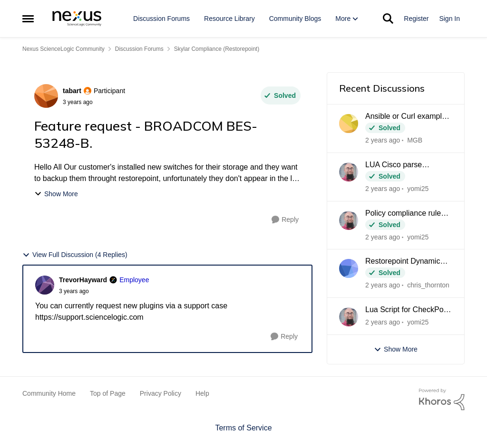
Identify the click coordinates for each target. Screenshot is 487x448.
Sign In (449, 19)
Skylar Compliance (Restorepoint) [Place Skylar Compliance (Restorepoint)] (217, 49)
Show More (56, 194)
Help (202, 393)
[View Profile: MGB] (349, 124)
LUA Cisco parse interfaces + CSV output (405, 165)
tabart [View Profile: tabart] (72, 91)
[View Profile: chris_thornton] (349, 268)
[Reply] (285, 220)
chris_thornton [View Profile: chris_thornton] (428, 285)
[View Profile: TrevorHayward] (45, 285)
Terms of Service (243, 428)
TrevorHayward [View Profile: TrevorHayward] (83, 280)
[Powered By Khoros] (442, 400)
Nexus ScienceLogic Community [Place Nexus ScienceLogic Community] (63, 49)
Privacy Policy (161, 393)
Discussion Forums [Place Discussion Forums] (139, 49)
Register (416, 19)
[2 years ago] (383, 140)
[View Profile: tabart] (46, 96)
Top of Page (108, 393)
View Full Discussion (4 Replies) (75, 255)
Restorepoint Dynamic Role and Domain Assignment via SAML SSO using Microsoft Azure (403, 262)
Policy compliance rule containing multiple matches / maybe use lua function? (408, 214)
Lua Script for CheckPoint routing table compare (408, 310)
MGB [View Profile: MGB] (415, 140)
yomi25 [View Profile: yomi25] (418, 189)
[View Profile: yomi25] (349, 172)
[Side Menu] (28, 19)
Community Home (49, 393)
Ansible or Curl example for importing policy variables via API (406, 117)
